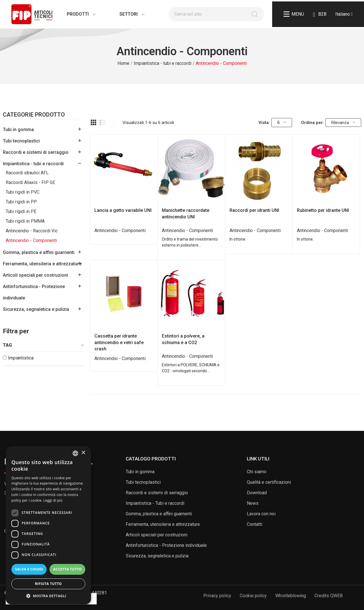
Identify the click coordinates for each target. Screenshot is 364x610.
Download (257, 493)
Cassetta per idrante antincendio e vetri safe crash (119, 342)
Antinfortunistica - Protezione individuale (34, 292)
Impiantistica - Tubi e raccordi (155, 503)
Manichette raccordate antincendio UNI (186, 213)
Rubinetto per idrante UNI (323, 210)
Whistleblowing (291, 596)
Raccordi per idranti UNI (254, 210)
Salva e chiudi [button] (29, 569)
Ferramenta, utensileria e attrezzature (42, 264)
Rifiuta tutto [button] (48, 584)
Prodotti (76, 14)
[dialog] (48, 525)
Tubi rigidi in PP (21, 202)
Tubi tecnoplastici (21, 141)
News (253, 503)
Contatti (255, 524)
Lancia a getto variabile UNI (123, 210)
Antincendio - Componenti (31, 240)
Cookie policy (253, 596)
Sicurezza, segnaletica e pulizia (36, 309)
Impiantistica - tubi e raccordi (33, 164)
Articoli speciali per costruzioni (35, 275)
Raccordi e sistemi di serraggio (36, 152)
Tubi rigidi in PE (21, 211)
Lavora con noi (261, 514)
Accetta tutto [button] (67, 569)
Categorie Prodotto (34, 115)
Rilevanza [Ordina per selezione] (343, 123)
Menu (294, 14)
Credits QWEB (329, 596)
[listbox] (75, 453)
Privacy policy (217, 596)
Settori (126, 14)
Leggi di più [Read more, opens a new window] (53, 500)
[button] (48, 596)
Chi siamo (257, 472)
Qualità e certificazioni (269, 482)
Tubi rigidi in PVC (23, 192)
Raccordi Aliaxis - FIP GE (30, 182)
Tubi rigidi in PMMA (25, 221)
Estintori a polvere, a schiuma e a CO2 (183, 339)
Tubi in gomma (18, 130)
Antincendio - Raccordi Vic (32, 231)
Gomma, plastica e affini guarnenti (39, 252)
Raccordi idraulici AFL (27, 173)
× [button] (83, 453)
